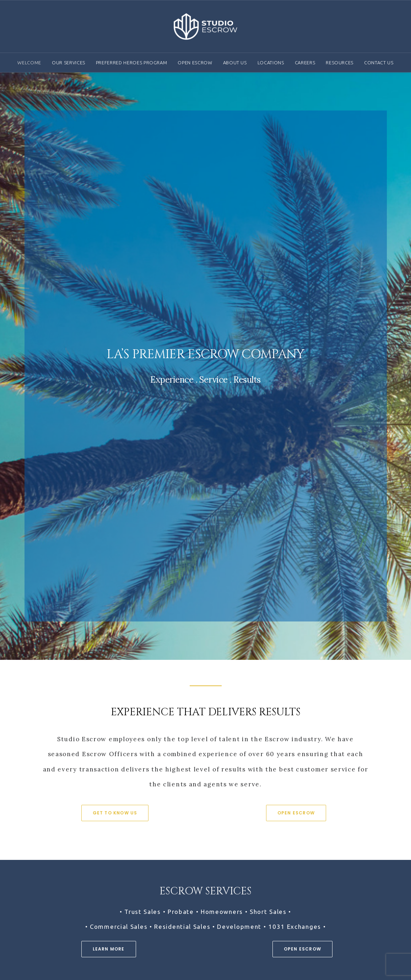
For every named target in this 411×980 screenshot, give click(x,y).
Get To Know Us (115, 391)
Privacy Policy (330, 935)
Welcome (29, 63)
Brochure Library (334, 915)
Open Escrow (195, 63)
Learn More (109, 527)
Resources (340, 63)
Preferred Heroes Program (132, 63)
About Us (235, 63)
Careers (305, 63)
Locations (271, 63)
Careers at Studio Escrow (205, 827)
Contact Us (379, 63)
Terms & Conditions (338, 925)
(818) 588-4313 (48, 899)
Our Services (69, 63)
